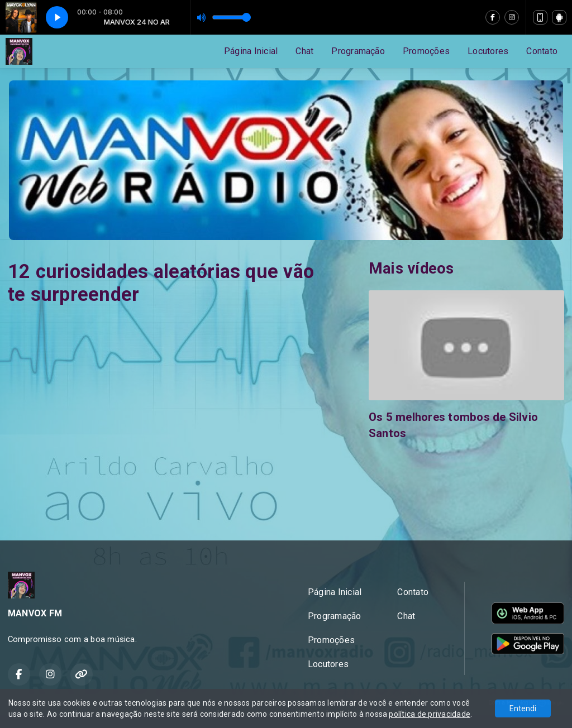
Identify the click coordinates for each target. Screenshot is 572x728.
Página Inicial (251, 51)
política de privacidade (430, 714)
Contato (542, 51)
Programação (358, 51)
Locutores (488, 51)
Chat (304, 51)
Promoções (426, 51)
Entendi (523, 708)
